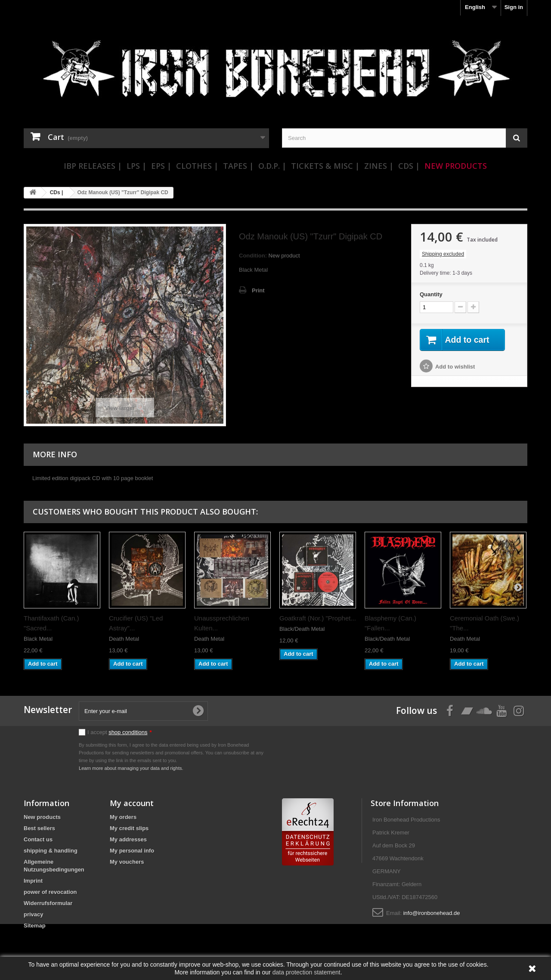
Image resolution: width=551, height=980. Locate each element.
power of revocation (50, 892)
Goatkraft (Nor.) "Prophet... (318, 618)
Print (258, 290)
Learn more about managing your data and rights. (131, 768)
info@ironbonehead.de (432, 913)
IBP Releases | (93, 166)
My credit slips (129, 828)
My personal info (132, 851)
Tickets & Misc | (325, 166)
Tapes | (238, 166)
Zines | (379, 166)
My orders (123, 817)
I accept (120, 732)
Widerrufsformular (48, 903)
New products (42, 817)
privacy (34, 914)
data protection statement (306, 972)
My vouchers (127, 862)
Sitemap (35, 926)
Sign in (514, 7)
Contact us (38, 839)
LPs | (136, 166)
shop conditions (128, 732)
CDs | (409, 166)
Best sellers (39, 828)
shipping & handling (51, 851)
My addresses (128, 839)
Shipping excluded (443, 254)
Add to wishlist (455, 367)
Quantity (431, 294)
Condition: (253, 256)
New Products (456, 166)
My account (132, 803)
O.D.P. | (272, 166)
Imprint (33, 881)
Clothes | (197, 166)
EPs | (161, 166)
